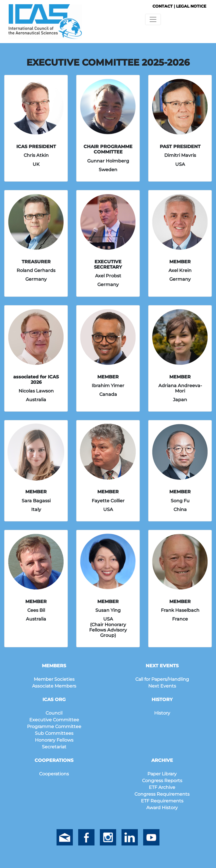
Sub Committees (54, 733)
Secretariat (54, 747)
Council (54, 713)
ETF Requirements (162, 801)
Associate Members (54, 686)
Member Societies (54, 679)
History (162, 713)
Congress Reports (162, 781)
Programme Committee (54, 727)
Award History (162, 808)
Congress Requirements (162, 794)
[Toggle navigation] (153, 19)
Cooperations (54, 774)
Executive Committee (54, 720)
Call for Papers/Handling (162, 679)
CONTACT (163, 6)
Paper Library (162, 774)
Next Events (162, 686)
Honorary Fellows (54, 740)
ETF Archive (162, 787)
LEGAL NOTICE (191, 6)
